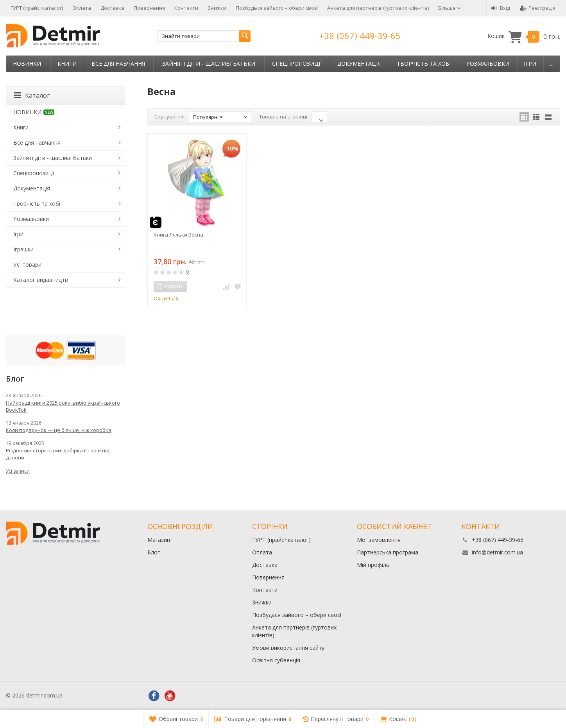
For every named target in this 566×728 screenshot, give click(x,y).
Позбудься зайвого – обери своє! (277, 8)
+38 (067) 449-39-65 (360, 36)
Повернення (149, 8)
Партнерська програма (388, 552)
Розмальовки (488, 64)
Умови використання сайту (288, 648)
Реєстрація (538, 8)
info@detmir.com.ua (497, 552)
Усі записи (18, 471)
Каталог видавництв (41, 280)
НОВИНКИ (27, 64)
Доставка (112, 8)
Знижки (217, 8)
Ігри (530, 64)
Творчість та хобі (424, 64)
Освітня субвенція (276, 660)
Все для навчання (118, 64)
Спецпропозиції (297, 64)
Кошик (524, 36)
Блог (154, 552)
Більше (450, 8)
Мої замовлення (379, 540)
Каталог (32, 95)
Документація (359, 64)
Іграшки (23, 249)
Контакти (186, 8)
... (552, 64)
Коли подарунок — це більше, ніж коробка (59, 430)
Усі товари (27, 264)
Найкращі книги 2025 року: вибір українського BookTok (63, 406)
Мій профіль (373, 565)
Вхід (501, 8)
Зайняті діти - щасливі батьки (209, 64)
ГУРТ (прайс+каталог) (37, 8)
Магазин (159, 540)
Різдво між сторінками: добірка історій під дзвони (58, 454)
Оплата (82, 8)
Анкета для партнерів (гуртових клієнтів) (378, 8)
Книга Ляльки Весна (178, 235)
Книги (67, 64)
